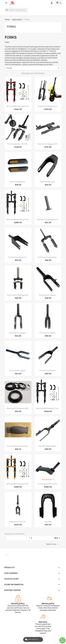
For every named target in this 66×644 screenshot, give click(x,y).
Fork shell (48, 522)
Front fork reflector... (18, 182)
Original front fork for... (18, 522)
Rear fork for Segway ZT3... (48, 144)
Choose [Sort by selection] (33, 68)
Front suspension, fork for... (18, 144)
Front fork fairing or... (48, 182)
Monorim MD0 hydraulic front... (18, 106)
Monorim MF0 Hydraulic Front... (18, 219)
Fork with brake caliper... (48, 446)
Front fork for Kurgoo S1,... (18, 257)
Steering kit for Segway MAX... (18, 408)
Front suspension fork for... (48, 484)
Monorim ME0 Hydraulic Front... (18, 484)
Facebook (7, 555)
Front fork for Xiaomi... (48, 333)
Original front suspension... (48, 106)
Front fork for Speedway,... (48, 257)
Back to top (53, 544)
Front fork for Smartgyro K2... (18, 295)
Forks (11, 27)
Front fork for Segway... (48, 295)
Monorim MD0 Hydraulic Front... (48, 408)
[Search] (16, 10)
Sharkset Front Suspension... (48, 219)
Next (58, 538)
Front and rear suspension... (18, 446)
